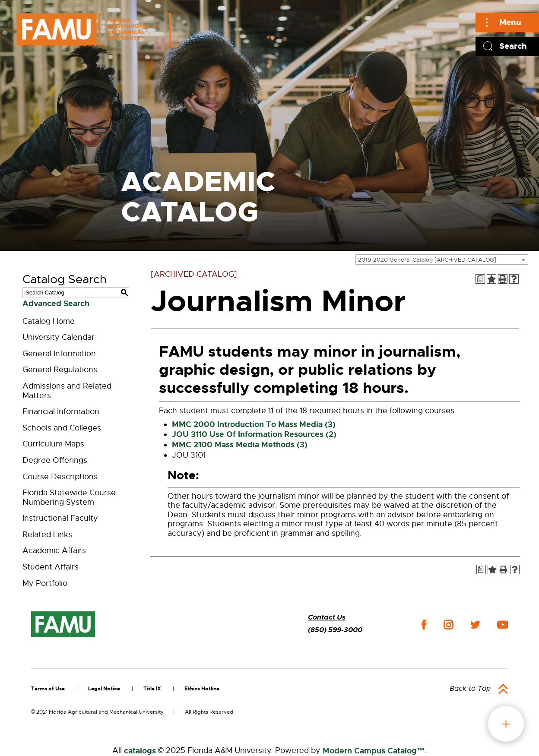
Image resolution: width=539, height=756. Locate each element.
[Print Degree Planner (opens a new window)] (480, 279)
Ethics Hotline (202, 689)
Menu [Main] (510, 22)
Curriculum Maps (53, 444)
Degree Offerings (55, 460)
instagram (448, 625)
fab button (506, 724)
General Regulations (60, 370)
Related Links (47, 535)
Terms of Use (48, 689)
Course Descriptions (60, 477)
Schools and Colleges (62, 428)
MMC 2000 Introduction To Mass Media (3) (254, 424)
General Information (59, 354)
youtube (503, 625)
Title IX (152, 689)
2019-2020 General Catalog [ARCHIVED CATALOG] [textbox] (427, 260)
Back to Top (470, 689)
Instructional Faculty (60, 518)
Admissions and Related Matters (67, 391)
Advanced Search (56, 304)
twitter (475, 625)
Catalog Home (49, 321)
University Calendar (59, 337)
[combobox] (442, 259)
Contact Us (327, 617)
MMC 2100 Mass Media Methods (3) (240, 445)
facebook (424, 625)
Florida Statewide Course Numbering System (69, 497)
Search (513, 46)
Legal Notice (104, 689)
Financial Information (61, 411)
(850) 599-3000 (335, 630)
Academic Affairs (54, 550)
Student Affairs (51, 567)
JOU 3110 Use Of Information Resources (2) (254, 434)
